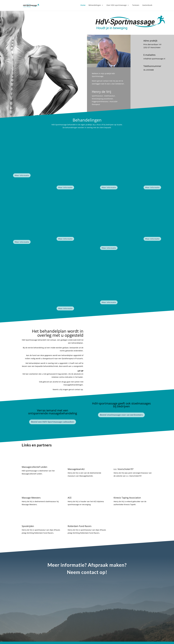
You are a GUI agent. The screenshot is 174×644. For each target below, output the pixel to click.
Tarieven (136, 6)
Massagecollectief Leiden (34, 467)
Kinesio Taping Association (127, 498)
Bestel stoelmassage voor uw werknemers (121, 415)
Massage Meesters (31, 498)
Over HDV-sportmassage (117, 6)
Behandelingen (95, 6)
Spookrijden (28, 526)
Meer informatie (22, 175)
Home (83, 6)
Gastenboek (147, 6)
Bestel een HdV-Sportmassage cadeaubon (53, 422)
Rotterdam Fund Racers (80, 526)
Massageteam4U (76, 469)
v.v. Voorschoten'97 (123, 469)
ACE (70, 498)
